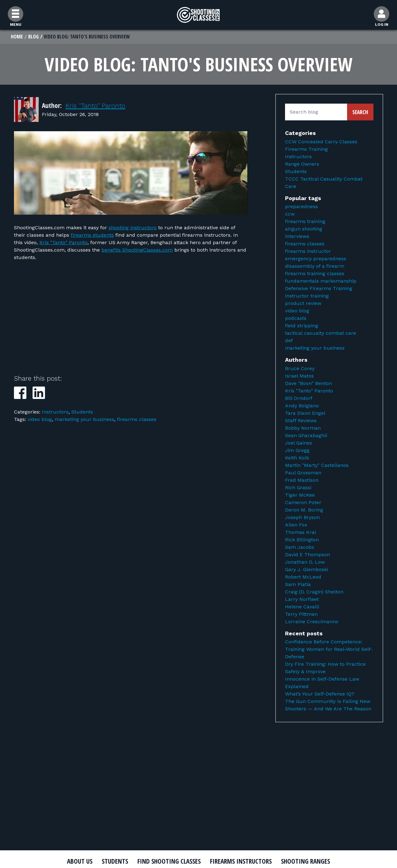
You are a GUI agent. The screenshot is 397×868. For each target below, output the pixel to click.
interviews (297, 236)
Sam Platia (298, 584)
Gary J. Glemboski (307, 569)
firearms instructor (308, 251)
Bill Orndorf (299, 398)
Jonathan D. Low (305, 562)
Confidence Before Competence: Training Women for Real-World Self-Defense (329, 649)
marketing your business (84, 419)
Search (360, 112)
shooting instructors (133, 228)
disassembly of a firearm (315, 266)
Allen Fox (296, 525)
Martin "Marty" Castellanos (317, 465)
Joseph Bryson (302, 517)
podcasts (296, 318)
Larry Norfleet (302, 599)
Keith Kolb (297, 458)
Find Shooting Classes (169, 861)
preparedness (301, 206)
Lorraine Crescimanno (312, 622)
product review (303, 303)
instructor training (307, 296)
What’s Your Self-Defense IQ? (320, 694)
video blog (40, 419)
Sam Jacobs (300, 547)
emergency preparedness (316, 259)
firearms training (305, 221)
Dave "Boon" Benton (308, 383)
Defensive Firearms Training (319, 288)
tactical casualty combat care (321, 333)
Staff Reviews (301, 421)
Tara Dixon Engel (305, 413)
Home (17, 37)
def (289, 340)
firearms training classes (315, 273)
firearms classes (137, 419)
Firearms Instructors (241, 861)
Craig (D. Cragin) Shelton (314, 592)
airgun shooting (304, 229)
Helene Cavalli (302, 607)
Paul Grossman (303, 473)
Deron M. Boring (304, 510)
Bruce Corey (300, 368)
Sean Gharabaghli (306, 435)
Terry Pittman (301, 614)
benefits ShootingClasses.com (137, 250)
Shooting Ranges (306, 861)
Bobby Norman (303, 428)
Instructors (55, 412)
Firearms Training (306, 149)
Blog (33, 37)
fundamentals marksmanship (321, 281)
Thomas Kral (301, 532)
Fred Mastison (302, 480)
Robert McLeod (303, 577)
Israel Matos (299, 376)
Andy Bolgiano (302, 406)
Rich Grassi (298, 488)
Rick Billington (302, 540)
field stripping (302, 326)
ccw (290, 214)
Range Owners (302, 164)
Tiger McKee (300, 495)
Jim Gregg (297, 450)
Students (82, 412)
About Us (80, 861)
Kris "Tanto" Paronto (95, 106)
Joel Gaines (299, 443)
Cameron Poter (303, 502)
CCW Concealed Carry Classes (321, 142)
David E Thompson (308, 555)
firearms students (92, 235)
